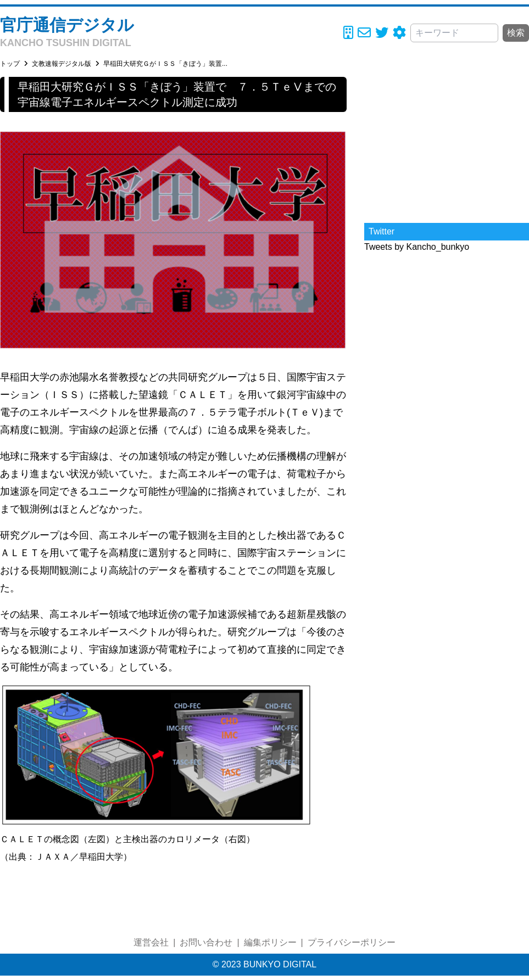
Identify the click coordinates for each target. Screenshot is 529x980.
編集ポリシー (270, 942)
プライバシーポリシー (352, 942)
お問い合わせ (206, 942)
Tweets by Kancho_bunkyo (417, 247)
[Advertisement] (447, 145)
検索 (516, 33)
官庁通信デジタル (67, 25)
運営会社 (151, 942)
